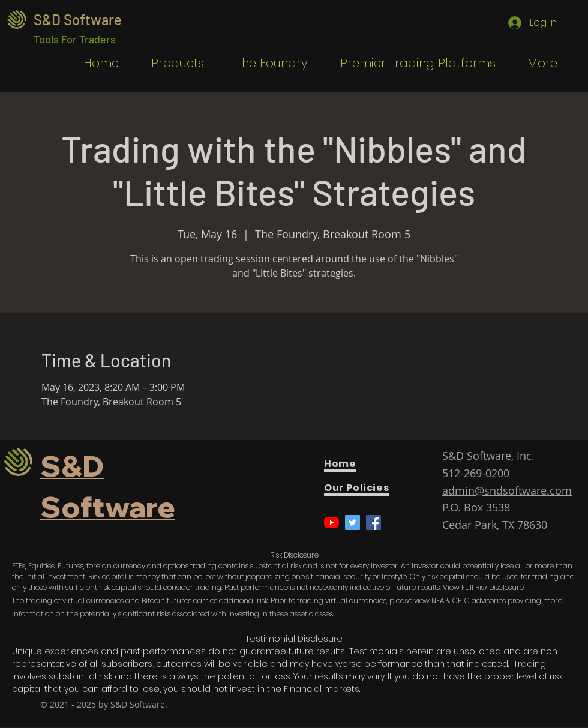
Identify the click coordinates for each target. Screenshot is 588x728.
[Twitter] (352, 522)
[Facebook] (373, 522)
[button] (170, 63)
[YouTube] (331, 522)
